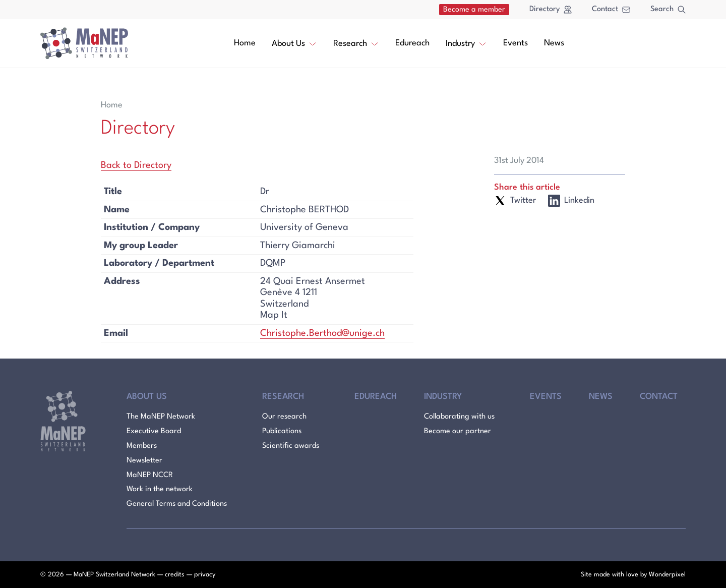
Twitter (515, 201)
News (554, 43)
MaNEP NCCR (150, 475)
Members (142, 446)
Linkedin (571, 201)
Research (356, 43)
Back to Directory (136, 165)
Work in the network (160, 489)
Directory (551, 10)
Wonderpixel (667, 575)
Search (668, 10)
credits (175, 575)
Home (245, 43)
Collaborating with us (459, 417)
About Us (294, 43)
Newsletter (144, 461)
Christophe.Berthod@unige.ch (322, 333)
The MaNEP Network (161, 417)
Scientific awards (291, 446)
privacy (205, 575)
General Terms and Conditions (177, 504)
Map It (274, 315)
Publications (282, 431)
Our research (284, 417)
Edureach (412, 43)
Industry (466, 43)
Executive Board (154, 431)
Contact (611, 9)
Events (516, 43)
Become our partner (458, 431)
